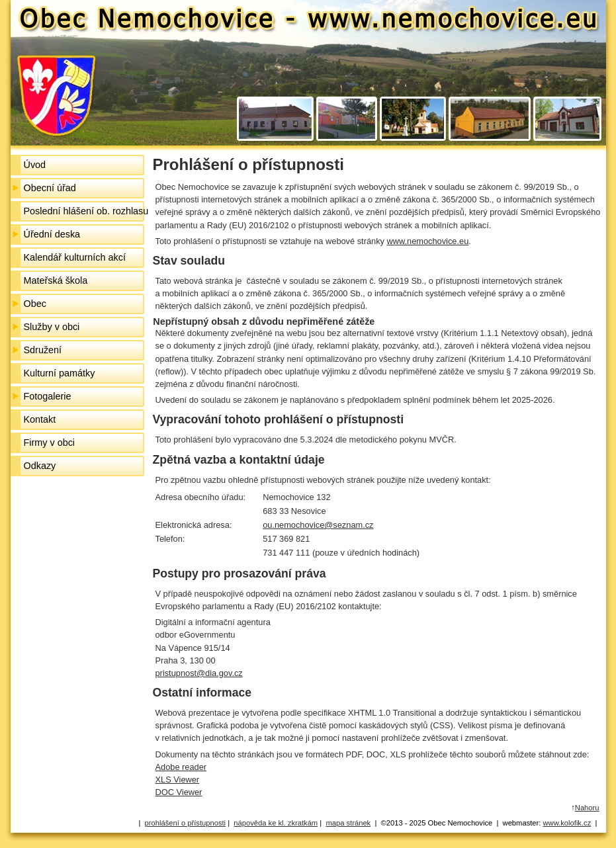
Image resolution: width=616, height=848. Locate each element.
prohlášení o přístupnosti (186, 823)
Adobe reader (181, 767)
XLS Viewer (178, 780)
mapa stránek (348, 823)
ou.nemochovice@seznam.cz (318, 525)
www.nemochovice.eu (427, 241)
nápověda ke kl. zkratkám (276, 823)
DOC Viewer (179, 792)
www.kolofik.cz (567, 823)
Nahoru (587, 808)
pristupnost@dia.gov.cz (199, 673)
